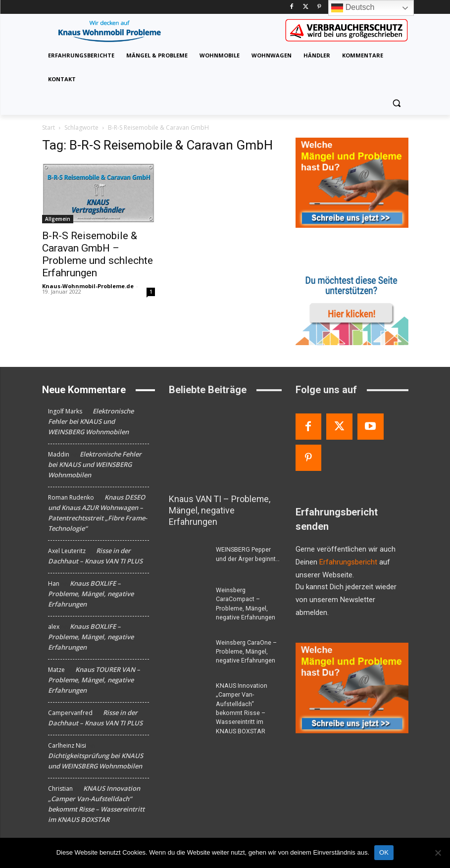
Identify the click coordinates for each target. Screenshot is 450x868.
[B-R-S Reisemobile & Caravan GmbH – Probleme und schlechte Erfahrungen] (99, 193)
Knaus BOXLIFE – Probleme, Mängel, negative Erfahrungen (91, 594)
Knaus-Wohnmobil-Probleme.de (88, 286)
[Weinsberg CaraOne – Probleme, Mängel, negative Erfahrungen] (189, 639)
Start (49, 128)
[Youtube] (371, 427)
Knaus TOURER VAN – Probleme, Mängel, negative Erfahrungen (94, 680)
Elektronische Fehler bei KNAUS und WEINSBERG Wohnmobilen (91, 421)
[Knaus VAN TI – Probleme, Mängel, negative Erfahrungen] (225, 447)
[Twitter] (306, 7)
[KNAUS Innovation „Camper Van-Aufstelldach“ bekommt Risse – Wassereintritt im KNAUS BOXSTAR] (189, 682)
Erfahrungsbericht (348, 562)
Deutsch (353, 8)
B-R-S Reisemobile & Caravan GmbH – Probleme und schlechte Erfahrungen (98, 254)
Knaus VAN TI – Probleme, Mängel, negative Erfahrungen (224, 505)
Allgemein (58, 219)
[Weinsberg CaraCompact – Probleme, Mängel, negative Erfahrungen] (189, 588)
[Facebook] (292, 7)
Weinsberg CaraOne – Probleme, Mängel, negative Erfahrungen (246, 639)
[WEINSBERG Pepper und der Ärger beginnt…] (189, 547)
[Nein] (438, 853)
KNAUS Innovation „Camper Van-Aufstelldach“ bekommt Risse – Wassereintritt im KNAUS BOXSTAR (248, 690)
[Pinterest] (319, 7)
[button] (397, 103)
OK (384, 852)
